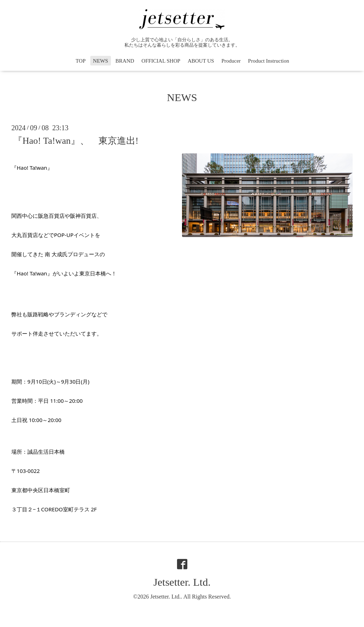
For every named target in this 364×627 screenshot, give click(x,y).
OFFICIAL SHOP (161, 61)
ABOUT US (201, 61)
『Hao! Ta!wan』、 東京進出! (76, 140)
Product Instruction (269, 61)
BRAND (125, 61)
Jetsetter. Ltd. (182, 582)
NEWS (101, 61)
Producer (231, 61)
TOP (81, 61)
